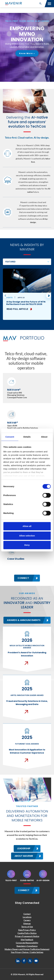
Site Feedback (27, 940)
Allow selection (27, 536)
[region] (27, 47)
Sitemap (27, 923)
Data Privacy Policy (27, 930)
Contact (27, 914)
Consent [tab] (10, 437)
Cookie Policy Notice (27, 933)
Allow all (27, 526)
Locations (27, 917)
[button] (40, 4)
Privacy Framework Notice (27, 936)
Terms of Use (27, 927)
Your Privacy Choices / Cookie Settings (27, 952)
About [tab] (44, 437)
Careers (27, 920)
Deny (27, 545)
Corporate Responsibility (27, 943)
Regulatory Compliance (27, 946)
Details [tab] (27, 437)
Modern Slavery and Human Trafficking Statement (27, 949)
